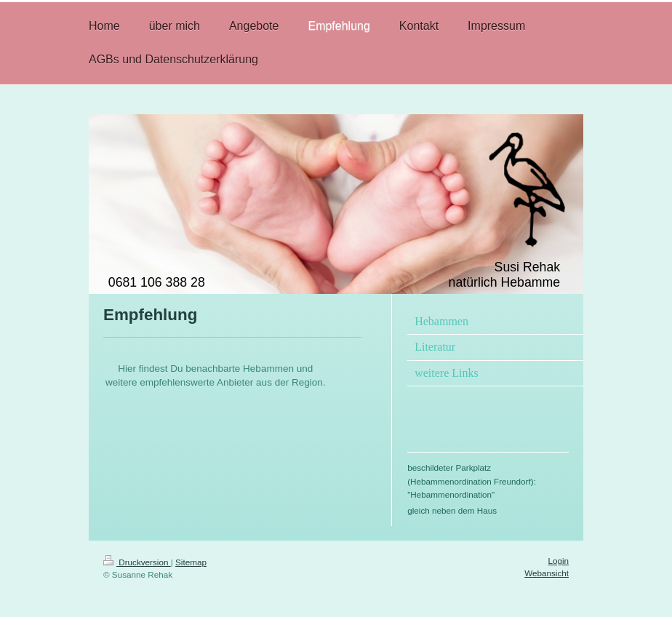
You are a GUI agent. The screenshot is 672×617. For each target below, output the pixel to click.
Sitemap (191, 562)
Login (558, 561)
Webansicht (547, 573)
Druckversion (137, 562)
